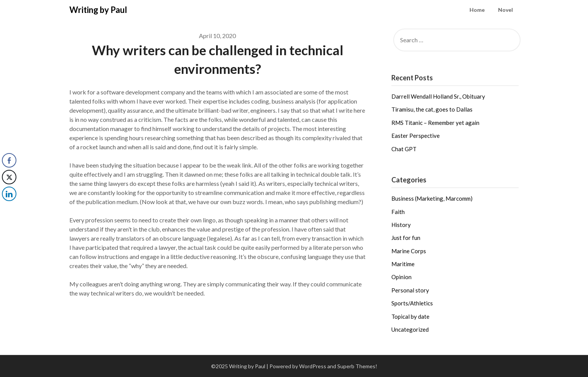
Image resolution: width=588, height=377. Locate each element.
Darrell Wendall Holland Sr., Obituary (438, 96)
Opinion (401, 277)
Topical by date (410, 316)
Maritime (403, 264)
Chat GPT (404, 149)
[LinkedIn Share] (9, 194)
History (401, 225)
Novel (505, 10)
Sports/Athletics (412, 303)
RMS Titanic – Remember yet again (435, 123)
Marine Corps (409, 251)
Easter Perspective (416, 136)
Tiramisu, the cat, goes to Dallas (432, 109)
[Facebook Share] (9, 160)
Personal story (410, 290)
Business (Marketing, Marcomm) (432, 198)
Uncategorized (410, 329)
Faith (398, 212)
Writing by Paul (98, 10)
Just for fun (406, 238)
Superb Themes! (357, 366)
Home (477, 10)
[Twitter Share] (9, 177)
